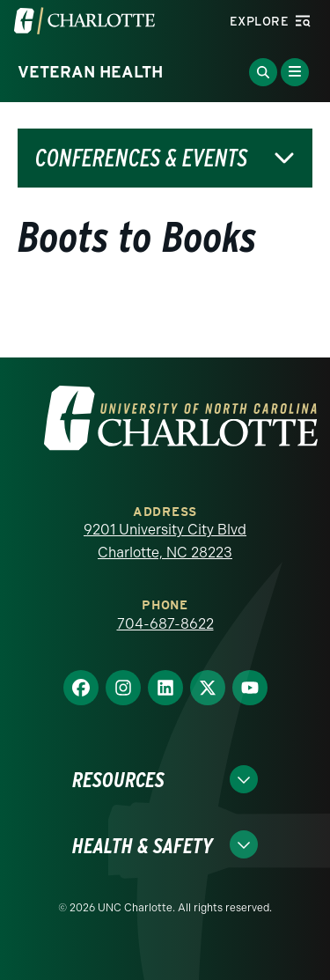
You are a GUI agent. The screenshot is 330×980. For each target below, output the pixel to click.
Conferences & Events (141, 158)
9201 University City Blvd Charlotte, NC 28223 (165, 541)
